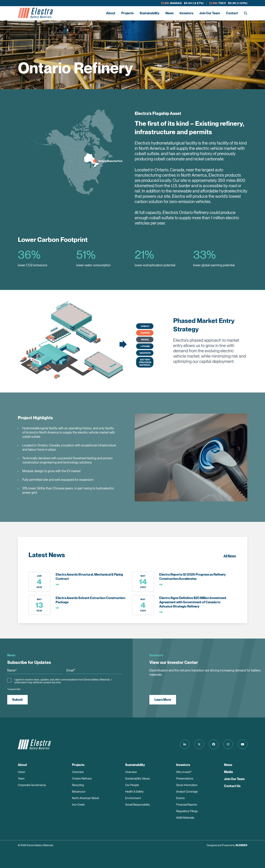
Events (180, 798)
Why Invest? (184, 772)
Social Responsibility (138, 805)
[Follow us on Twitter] (199, 744)
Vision (22, 772)
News (169, 13)
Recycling (78, 785)
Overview (78, 772)
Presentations (185, 779)
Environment (133, 798)
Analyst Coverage (187, 792)
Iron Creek (78, 805)
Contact (232, 13)
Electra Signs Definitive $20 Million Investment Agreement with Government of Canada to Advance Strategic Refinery (193, 602)
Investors (186, 13)
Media (228, 772)
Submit (17, 700)
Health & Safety (134, 792)
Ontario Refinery (82, 779)
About (111, 13)
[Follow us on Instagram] (228, 744)
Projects (127, 13)
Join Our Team (210, 13)
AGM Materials (185, 818)
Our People (132, 785)
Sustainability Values (138, 779)
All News (230, 556)
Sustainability (150, 13)
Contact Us (232, 786)
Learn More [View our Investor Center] (163, 700)
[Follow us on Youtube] (243, 744)
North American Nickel (85, 798)
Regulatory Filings (187, 811)
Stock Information (187, 785)
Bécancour (79, 792)
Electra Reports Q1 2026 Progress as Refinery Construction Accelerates (193, 577)
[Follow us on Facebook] (214, 744)
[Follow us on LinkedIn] (185, 744)
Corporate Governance (32, 785)
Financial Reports (187, 805)
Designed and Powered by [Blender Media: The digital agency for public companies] (227, 845)
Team (21, 779)
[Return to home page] (35, 13)
